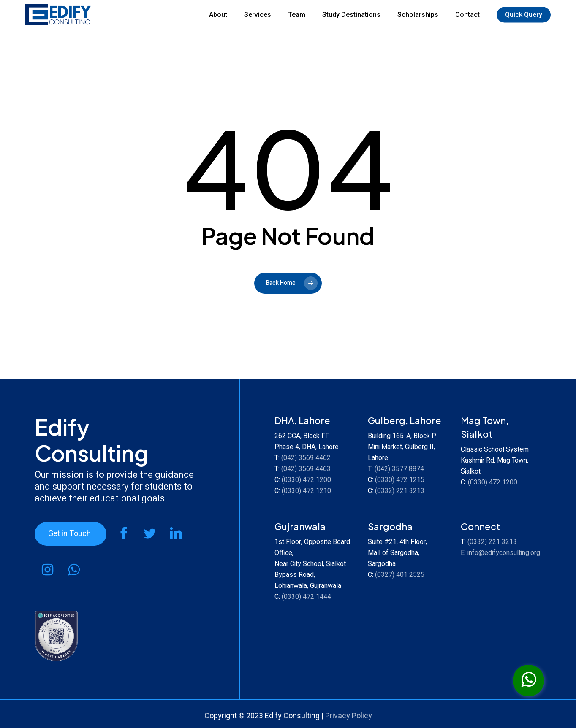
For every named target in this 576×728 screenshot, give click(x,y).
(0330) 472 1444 (306, 597)
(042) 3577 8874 (399, 469)
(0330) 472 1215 (400, 480)
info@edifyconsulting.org (504, 553)
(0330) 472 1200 (306, 480)
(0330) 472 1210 (306, 491)
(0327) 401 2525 (400, 575)
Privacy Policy (349, 716)
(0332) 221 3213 (400, 491)
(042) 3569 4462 (306, 458)
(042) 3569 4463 (306, 469)
